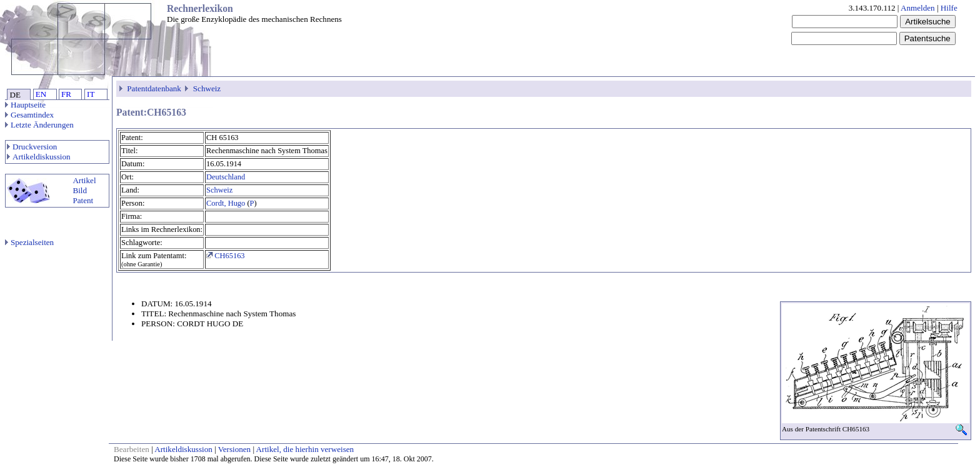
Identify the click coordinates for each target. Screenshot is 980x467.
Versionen (234, 449)
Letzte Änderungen (39, 125)
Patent (83, 200)
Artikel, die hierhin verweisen (305, 449)
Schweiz (207, 88)
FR (66, 94)
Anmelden (918, 8)
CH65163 (226, 256)
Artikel (84, 180)
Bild (80, 190)
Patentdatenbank (154, 88)
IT (91, 94)
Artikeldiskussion (39, 157)
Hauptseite (25, 105)
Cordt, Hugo (226, 203)
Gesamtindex (29, 115)
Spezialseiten (29, 242)
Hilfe (949, 8)
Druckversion (32, 147)
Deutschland (226, 177)
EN (41, 94)
